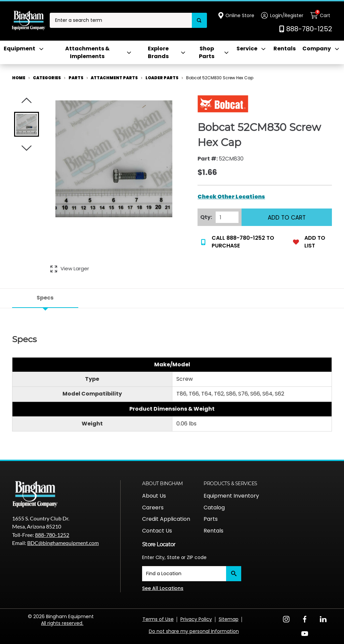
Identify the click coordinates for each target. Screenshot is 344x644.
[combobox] (121, 20)
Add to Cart (287, 218)
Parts (211, 519)
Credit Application (166, 519)
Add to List (309, 242)
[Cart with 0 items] (321, 15)
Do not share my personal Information (194, 631)
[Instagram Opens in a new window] (286, 619)
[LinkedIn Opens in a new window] (323, 619)
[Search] (199, 20)
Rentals (285, 49)
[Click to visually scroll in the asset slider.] (27, 101)
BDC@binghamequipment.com (63, 543)
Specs (45, 298)
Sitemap (229, 619)
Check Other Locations (231, 197)
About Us (154, 496)
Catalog (214, 508)
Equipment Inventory (231, 496)
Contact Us (157, 531)
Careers (153, 508)
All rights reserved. (62, 623)
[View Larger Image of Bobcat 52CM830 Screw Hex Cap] (70, 269)
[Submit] (234, 574)
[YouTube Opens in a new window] (305, 633)
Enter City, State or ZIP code (174, 557)
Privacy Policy (196, 619)
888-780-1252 (52, 535)
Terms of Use (158, 619)
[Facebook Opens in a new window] (305, 619)
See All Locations (163, 588)
